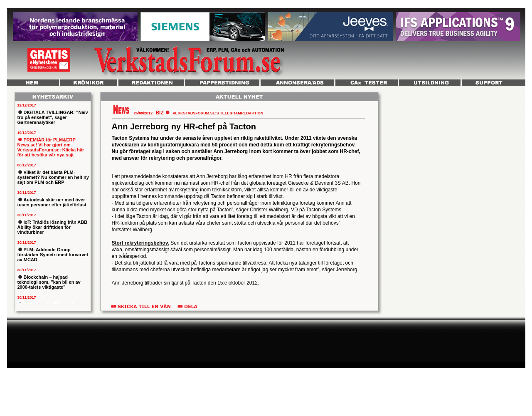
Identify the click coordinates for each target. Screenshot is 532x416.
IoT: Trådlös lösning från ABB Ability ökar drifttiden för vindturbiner (53, 227)
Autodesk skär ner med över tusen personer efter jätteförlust (52, 202)
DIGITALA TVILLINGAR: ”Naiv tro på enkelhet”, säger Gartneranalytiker (53, 117)
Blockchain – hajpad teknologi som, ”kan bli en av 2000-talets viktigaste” (49, 282)
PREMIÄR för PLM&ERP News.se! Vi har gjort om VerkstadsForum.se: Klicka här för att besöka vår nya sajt (51, 147)
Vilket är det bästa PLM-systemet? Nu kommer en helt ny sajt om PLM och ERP (53, 177)
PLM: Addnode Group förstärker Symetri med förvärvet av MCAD (53, 255)
